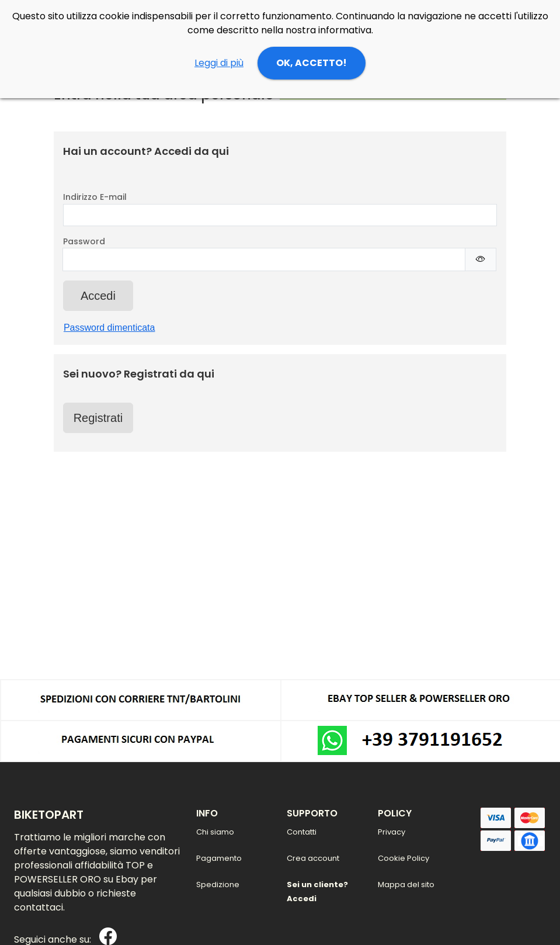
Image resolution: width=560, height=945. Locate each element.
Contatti (302, 832)
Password (84, 241)
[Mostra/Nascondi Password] (481, 259)
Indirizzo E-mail (95, 197)
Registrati (98, 418)
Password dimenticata (109, 328)
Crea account (313, 858)
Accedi (98, 296)
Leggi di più (219, 63)
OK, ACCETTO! (312, 63)
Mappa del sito (406, 885)
